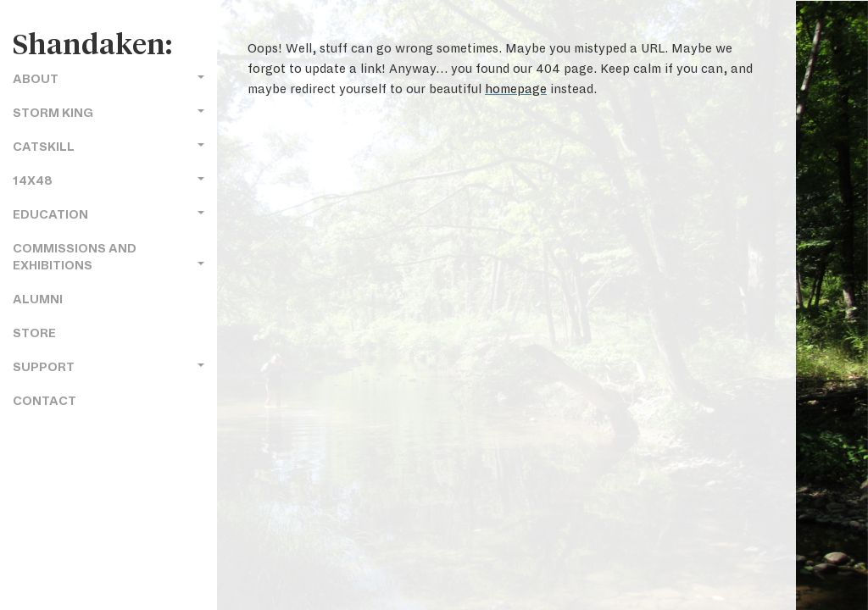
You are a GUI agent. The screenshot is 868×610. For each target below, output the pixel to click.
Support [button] (108, 367)
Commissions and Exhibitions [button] (108, 257)
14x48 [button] (108, 181)
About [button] (108, 79)
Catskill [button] (108, 147)
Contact (45, 401)
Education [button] (108, 215)
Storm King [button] (108, 113)
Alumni (38, 299)
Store (34, 333)
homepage (516, 89)
